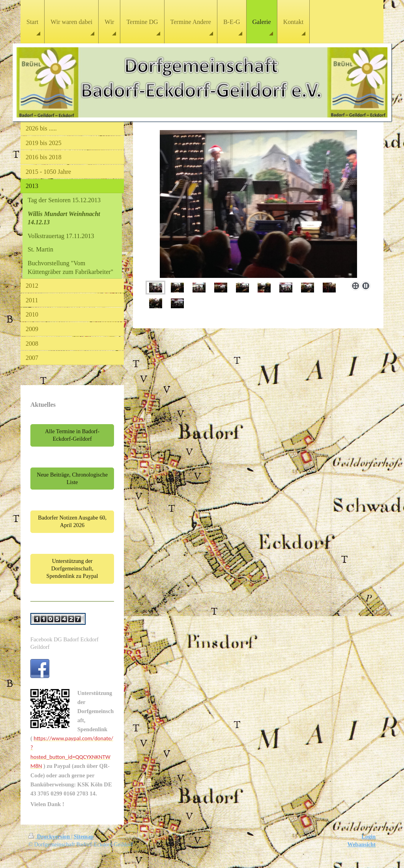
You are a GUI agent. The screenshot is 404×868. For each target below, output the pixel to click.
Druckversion (50, 836)
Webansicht (362, 844)
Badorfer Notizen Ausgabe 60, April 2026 (72, 521)
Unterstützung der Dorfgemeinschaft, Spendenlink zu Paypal (72, 569)
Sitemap (84, 836)
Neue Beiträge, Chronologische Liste (72, 478)
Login (368, 836)
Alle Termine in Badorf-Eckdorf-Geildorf (72, 435)
